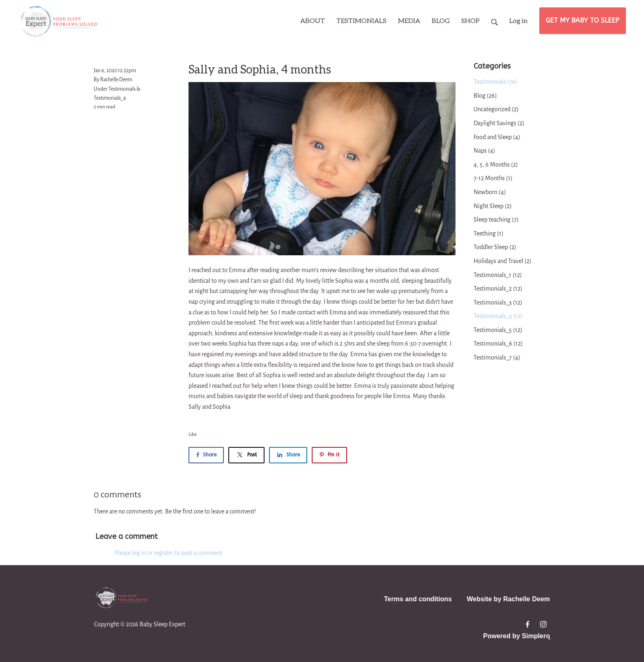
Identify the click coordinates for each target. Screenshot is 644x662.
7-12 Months (493, 178)
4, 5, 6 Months (496, 165)
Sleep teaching (496, 220)
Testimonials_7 (497, 357)
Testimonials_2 (498, 289)
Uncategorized (496, 109)
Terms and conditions (418, 599)
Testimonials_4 (110, 98)
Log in (519, 20)
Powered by (516, 636)
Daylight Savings (499, 123)
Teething (489, 234)
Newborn (490, 192)
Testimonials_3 (498, 302)
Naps (484, 151)
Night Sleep (493, 206)
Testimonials (122, 89)
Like (193, 434)
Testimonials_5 (498, 330)
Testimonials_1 (498, 275)
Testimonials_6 (498, 344)
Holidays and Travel (503, 261)
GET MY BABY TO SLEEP (583, 20)
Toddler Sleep (495, 247)
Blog (485, 96)
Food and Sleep (497, 137)
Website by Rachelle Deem (508, 599)
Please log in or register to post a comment (168, 553)
